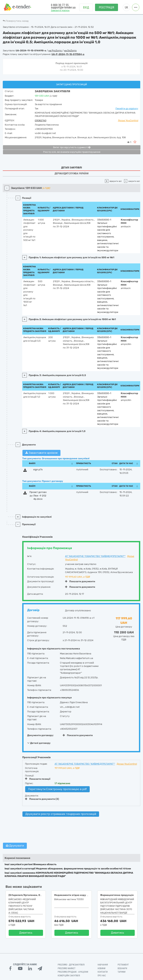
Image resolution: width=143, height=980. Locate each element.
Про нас (102, 976)
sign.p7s (38, 469)
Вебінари (122, 968)
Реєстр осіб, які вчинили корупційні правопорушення (72, 152)
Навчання (103, 965)
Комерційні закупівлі (69, 976)
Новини (101, 968)
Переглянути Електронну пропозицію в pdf (57, 789)
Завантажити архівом (41, 453)
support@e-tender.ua (63, 7)
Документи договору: (40, 735)
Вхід (86, 7)
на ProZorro (55, 51)
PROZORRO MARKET (67, 968)
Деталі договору (39, 743)
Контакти (103, 972)
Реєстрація (107, 7)
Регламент (123, 965)
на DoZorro (70, 51)
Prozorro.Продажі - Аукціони (73, 972)
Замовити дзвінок (60, 10)
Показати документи (80, 581)
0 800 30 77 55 (60, 5)
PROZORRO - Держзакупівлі (71, 965)
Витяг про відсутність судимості (72, 147)
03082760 (41, 120)
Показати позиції (38, 779)
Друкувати (15, 846)
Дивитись (26, 933)
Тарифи (121, 972)
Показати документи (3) (42, 799)
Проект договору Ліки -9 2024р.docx (38, 496)
